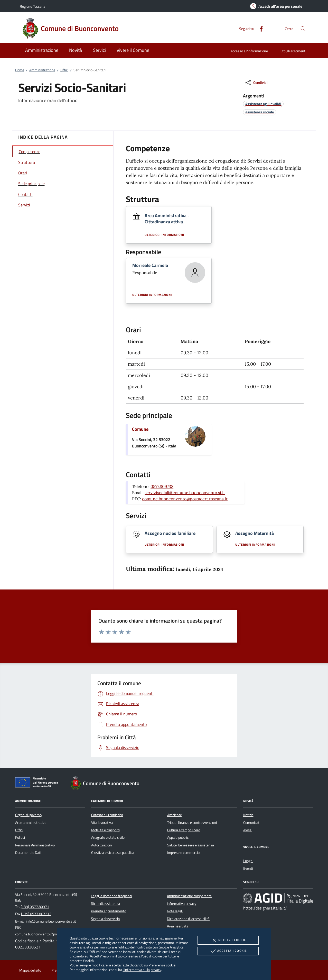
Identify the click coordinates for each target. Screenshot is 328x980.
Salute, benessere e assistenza (191, 845)
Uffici (64, 70)
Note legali (175, 911)
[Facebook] (259, 28)
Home (20, 70)
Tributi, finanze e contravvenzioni (192, 823)
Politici (20, 837)
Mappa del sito (30, 970)
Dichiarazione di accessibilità (188, 919)
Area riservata (178, 926)
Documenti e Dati (28, 853)
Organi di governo (28, 815)
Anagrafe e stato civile (108, 837)
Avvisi (248, 830)
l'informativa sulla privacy (142, 970)
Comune (140, 429)
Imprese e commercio (183, 853)
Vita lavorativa (102, 823)
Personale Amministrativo (35, 845)
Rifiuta (228, 940)
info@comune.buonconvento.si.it (51, 921)
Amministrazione (42, 70)
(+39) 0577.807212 (36, 914)
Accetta (228, 951)
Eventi (248, 868)
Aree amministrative (31, 823)
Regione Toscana (32, 6)
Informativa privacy (182, 904)
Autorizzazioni (102, 845)
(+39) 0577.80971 (35, 907)
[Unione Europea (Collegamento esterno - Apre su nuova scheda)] (38, 783)
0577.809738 (162, 486)
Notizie (248, 815)
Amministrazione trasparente (189, 896)
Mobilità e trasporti (105, 830)
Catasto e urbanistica (107, 815)
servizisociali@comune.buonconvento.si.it (185, 493)
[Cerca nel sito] (303, 29)
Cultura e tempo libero (184, 830)
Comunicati (252, 823)
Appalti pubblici (178, 837)
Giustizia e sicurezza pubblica (113, 853)
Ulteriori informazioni (164, 235)
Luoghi (248, 861)
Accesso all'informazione (249, 51)
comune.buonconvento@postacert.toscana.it (185, 499)
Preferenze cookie (162, 965)
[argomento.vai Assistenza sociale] (260, 112)
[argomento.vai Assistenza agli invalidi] (263, 104)
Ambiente (175, 815)
